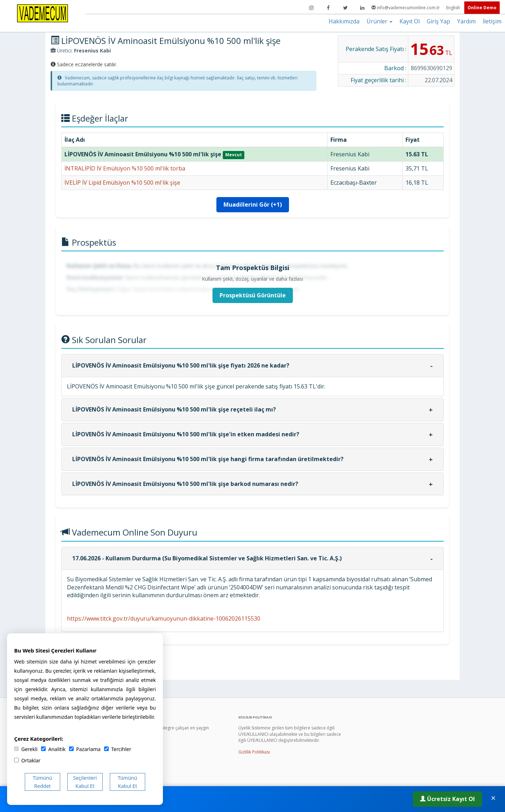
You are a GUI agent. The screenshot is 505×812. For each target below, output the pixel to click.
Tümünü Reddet (43, 782)
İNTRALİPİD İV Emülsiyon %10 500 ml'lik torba (125, 168)
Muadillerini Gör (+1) (253, 205)
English (454, 8)
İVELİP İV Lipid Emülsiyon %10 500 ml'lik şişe (122, 183)
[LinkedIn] (362, 8)
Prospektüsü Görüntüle (253, 295)
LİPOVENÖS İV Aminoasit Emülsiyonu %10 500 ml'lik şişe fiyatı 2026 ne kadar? (181, 365)
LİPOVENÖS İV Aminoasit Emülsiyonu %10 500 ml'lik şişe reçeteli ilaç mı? (174, 409)
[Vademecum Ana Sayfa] (42, 13)
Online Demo (482, 8)
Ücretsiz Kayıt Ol (447, 799)
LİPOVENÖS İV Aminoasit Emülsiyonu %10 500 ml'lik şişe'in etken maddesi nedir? (186, 434)
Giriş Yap (438, 21)
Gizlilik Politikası (254, 752)
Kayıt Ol (410, 21)
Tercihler (118, 749)
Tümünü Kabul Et (128, 782)
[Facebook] (328, 8)
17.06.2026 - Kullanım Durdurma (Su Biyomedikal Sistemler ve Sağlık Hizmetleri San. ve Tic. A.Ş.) (207, 558)
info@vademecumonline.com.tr (406, 8)
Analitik (53, 749)
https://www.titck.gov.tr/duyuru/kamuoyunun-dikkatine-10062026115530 (164, 618)
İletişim (492, 21)
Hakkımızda (344, 21)
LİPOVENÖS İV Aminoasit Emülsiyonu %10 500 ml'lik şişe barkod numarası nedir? (185, 484)
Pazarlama (85, 749)
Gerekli (26, 749)
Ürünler (379, 21)
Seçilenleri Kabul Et (85, 782)
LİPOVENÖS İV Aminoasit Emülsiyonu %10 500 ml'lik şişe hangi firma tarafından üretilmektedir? (208, 459)
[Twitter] (345, 8)
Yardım (466, 21)
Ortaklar (27, 760)
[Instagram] (311, 8)
